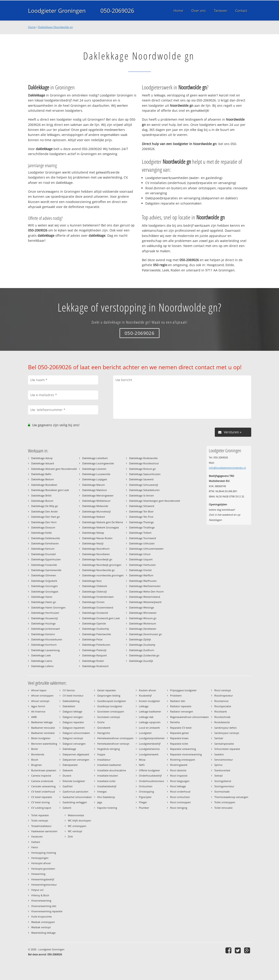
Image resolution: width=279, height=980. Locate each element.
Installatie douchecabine (112, 770)
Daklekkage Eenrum (43, 549)
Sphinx (218, 765)
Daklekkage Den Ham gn (46, 517)
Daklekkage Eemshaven (45, 543)
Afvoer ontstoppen (42, 695)
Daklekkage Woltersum (143, 623)
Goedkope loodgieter (110, 706)
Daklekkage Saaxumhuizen (145, 474)
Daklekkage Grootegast (45, 591)
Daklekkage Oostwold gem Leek (101, 618)
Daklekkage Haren (42, 597)
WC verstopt (75, 831)
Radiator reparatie (181, 706)
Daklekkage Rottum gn (142, 469)
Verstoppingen (40, 858)
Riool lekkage (178, 786)
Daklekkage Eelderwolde (46, 538)
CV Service (69, 690)
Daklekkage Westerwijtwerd (145, 602)
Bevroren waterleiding (44, 744)
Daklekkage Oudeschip (96, 629)
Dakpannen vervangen (76, 760)
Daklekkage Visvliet (140, 570)
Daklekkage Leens (42, 661)
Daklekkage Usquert (141, 559)
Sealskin (219, 754)
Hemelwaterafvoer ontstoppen (115, 738)
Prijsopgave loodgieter (183, 690)
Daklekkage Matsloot (95, 490)
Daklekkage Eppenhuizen (46, 559)
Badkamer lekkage (42, 722)
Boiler (35, 749)
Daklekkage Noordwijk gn (97, 559)
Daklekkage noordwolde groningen (103, 575)
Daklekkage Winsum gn (143, 618)
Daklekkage (69, 749)
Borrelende (38, 754)
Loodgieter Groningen (57, 10)
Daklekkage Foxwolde (44, 565)
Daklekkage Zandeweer (143, 629)
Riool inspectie (179, 776)
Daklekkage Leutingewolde (98, 463)
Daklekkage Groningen (45, 586)
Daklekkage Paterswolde (97, 634)
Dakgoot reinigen (73, 717)
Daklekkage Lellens (42, 666)
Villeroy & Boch (40, 895)
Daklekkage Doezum (43, 527)
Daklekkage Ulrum (140, 554)
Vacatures (37, 836)
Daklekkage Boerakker (44, 485)
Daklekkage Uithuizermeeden (146, 549)
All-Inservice (38, 711)
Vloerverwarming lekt (44, 906)
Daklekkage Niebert (94, 517)
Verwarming (38, 874)
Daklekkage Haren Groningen (48, 607)
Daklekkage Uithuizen (142, 543)
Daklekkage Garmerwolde (46, 570)
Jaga (100, 802)
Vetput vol (37, 890)
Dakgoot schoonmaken (76, 733)
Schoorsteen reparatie (227, 749)
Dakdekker (69, 706)
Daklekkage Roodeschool (144, 463)
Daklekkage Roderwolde (143, 458)
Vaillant (36, 842)
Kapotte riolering (107, 808)
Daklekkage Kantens (43, 634)
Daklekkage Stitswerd (142, 506)
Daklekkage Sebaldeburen (144, 490)
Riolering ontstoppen (183, 760)
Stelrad (218, 776)
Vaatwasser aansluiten (44, 831)
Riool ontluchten (180, 797)
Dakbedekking (71, 701)
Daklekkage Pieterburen (96, 645)
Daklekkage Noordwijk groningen (102, 565)
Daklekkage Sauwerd (141, 479)
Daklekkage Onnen (93, 602)
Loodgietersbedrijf (150, 744)
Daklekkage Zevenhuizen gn (146, 634)
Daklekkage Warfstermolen (145, 586)
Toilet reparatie (40, 815)
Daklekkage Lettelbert (95, 458)
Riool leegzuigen (180, 781)
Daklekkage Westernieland (145, 597)
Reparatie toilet (179, 744)
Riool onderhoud (180, 792)
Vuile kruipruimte (41, 916)
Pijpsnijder (145, 797)
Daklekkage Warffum (141, 575)
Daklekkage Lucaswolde (96, 474)
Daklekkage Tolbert (140, 533)
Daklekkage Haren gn (44, 602)
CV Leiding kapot (41, 808)
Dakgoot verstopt (73, 738)
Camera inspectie (41, 776)
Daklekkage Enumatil (44, 554)
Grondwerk (104, 728)
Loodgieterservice (149, 749)
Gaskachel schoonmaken (77, 797)
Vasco (35, 847)
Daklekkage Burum (42, 501)
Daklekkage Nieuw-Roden (97, 538)
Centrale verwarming (43, 786)
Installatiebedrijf (107, 786)
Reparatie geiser (179, 733)
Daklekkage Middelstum (96, 501)
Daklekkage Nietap (93, 533)
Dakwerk (68, 770)
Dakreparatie (70, 765)
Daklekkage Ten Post (141, 517)
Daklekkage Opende (94, 623)
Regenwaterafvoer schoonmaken (189, 717)
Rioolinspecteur (224, 695)
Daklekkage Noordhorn (96, 549)
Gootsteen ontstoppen (111, 711)
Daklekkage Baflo (41, 474)
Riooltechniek (222, 717)
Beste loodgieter (41, 738)
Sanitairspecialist (224, 744)
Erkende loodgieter (74, 781)
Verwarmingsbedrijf (43, 879)
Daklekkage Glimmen (44, 575)
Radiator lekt (178, 701)
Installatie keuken (108, 776)
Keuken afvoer (147, 690)
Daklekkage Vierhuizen (142, 565)
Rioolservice (221, 701)
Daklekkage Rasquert (95, 655)
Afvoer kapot (39, 690)
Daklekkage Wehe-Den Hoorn (146, 591)
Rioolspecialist (223, 706)
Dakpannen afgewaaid (76, 754)
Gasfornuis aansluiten (76, 792)
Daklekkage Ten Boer (141, 511)
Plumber (144, 808)
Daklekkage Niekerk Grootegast (101, 527)
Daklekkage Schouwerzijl (144, 485)
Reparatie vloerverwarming (186, 754)
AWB (34, 717)
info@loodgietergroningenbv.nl (227, 468)
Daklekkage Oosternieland (98, 607)
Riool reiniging (179, 808)
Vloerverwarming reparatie (47, 911)
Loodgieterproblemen (152, 738)
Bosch (35, 760)
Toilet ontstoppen (225, 802)
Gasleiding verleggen (75, 802)
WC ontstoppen (77, 826)
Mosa (142, 760)
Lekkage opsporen (150, 722)
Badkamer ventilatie (43, 733)
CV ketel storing (40, 802)
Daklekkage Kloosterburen (47, 639)
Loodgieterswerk (149, 754)
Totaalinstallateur (41, 826)
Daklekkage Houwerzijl (45, 618)
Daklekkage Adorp (42, 458)
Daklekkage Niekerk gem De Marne (103, 522)
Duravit (67, 776)
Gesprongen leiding (109, 695)
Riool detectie (178, 770)
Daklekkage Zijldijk (140, 639)
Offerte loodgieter (149, 770)
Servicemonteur (224, 760)
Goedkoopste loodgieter (112, 701)
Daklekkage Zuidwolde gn (144, 655)
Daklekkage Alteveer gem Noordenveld (54, 469)
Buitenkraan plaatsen (44, 770)
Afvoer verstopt (40, 701)
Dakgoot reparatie (73, 722)
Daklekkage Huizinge (43, 623)
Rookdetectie (222, 722)
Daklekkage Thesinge (141, 522)
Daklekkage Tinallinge (142, 527)
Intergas (102, 792)
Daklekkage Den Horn (44, 522)
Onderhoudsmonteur (152, 781)
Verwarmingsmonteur (44, 885)
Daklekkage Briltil (41, 495)
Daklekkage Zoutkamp (142, 645)
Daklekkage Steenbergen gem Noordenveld (155, 501)
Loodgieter (145, 733)
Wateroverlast (76, 815)
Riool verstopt (223, 690)
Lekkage (144, 706)
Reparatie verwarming (183, 749)
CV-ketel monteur (73, 695)
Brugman (37, 765)
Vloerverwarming (41, 901)
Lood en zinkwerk (149, 728)
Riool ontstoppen (180, 802)
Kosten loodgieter (149, 701)
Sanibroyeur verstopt (227, 733)
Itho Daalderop (106, 797)
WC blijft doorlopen (79, 820)
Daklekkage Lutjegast (95, 479)
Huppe (101, 754)
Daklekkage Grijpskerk (44, 581)
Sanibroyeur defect (225, 728)
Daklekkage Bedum (42, 479)
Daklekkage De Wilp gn (45, 506)
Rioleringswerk (179, 765)
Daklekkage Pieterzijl (94, 650)
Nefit (142, 765)
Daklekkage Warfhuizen (143, 581)
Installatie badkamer (109, 765)
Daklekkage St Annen (142, 495)
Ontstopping (146, 792)
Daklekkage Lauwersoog (45, 650)
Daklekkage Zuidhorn (142, 650)
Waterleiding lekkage (43, 933)
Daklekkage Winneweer (143, 613)
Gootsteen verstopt (109, 717)
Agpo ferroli (38, 706)
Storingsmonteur (224, 786)
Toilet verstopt (40, 820)
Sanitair (219, 738)
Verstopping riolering (44, 853)
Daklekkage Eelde (41, 533)
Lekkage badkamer (150, 711)
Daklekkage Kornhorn (44, 645)
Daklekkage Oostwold (95, 613)
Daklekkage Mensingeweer (98, 495)
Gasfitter (68, 786)
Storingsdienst (223, 781)
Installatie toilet (106, 781)
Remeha (175, 722)
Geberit (67, 808)
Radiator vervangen (182, 711)
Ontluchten (146, 786)
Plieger (143, 802)
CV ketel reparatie (42, 797)
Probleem (176, 695)
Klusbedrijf (145, 695)
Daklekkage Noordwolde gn (55, 27)
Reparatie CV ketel (181, 728)
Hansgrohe (104, 733)
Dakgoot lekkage (72, 711)
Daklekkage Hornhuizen (45, 613)
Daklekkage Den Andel (44, 511)
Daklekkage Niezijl (93, 543)
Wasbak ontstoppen (43, 922)
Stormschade (222, 792)
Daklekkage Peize (92, 639)
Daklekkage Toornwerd (143, 538)
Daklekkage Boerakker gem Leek (50, 490)
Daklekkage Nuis (92, 581)
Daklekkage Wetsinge (142, 607)
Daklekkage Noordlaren (96, 554)
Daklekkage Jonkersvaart (46, 629)
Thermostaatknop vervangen (231, 797)
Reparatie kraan (179, 738)
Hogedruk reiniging (109, 749)
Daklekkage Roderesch (95, 666)
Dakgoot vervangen (74, 744)
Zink (70, 836)
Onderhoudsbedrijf (150, 776)
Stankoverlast (222, 770)
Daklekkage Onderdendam (98, 597)
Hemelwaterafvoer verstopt (113, 744)
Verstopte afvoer (41, 863)
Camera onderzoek (42, 781)
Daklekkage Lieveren (94, 469)
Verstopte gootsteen (43, 869)
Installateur (104, 760)
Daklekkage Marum (93, 485)
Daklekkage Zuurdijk (141, 661)
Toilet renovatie (223, 808)
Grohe (101, 722)
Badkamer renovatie (43, 728)
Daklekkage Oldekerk (95, 586)
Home (32, 27)
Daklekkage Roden (93, 661)
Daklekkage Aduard (43, 463)
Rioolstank (221, 711)
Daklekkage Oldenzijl (95, 591)
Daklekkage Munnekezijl (96, 511)
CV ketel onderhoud (43, 792)
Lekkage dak (146, 717)
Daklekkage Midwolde (95, 506)
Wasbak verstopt (41, 927)
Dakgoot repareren (74, 728)
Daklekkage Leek (41, 655)
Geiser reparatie (106, 690)
